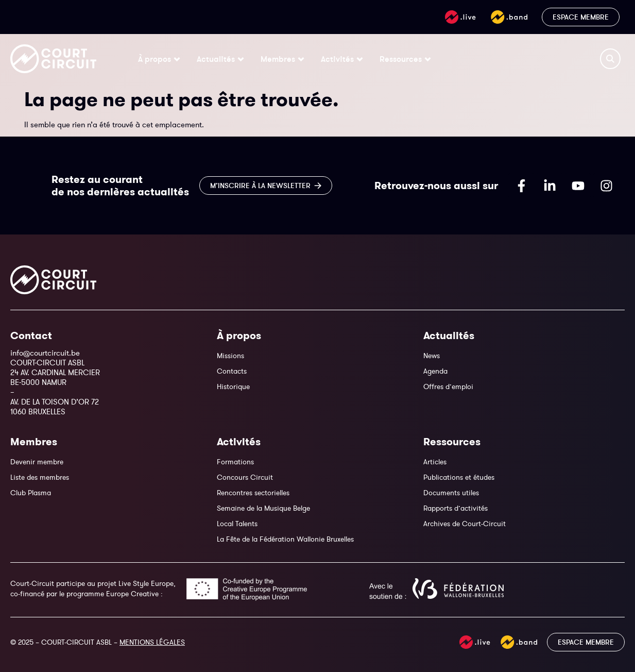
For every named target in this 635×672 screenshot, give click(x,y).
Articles (435, 462)
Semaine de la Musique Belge (263, 508)
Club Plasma (31, 493)
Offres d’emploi (448, 387)
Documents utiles (451, 493)
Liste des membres (40, 477)
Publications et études (459, 477)
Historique (233, 387)
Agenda (435, 371)
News (432, 356)
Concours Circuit (245, 477)
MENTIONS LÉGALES (152, 642)
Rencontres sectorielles (253, 493)
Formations (235, 462)
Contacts (232, 371)
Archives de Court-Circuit (465, 524)
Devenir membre (37, 462)
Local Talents (237, 524)
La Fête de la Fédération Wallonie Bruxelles (285, 539)
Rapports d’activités (456, 508)
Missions (230, 356)
